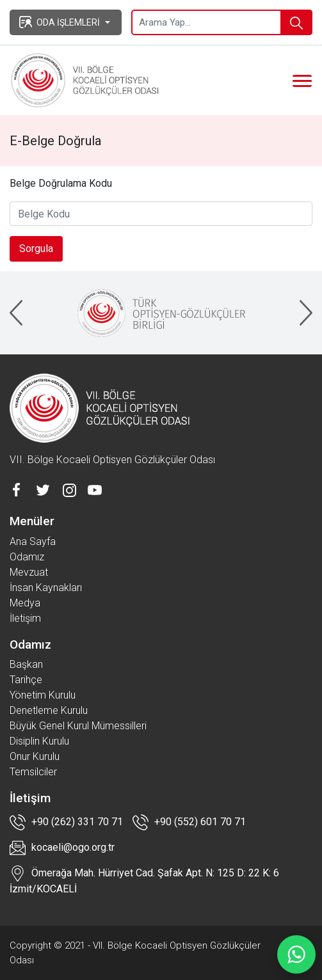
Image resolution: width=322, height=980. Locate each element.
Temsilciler (33, 772)
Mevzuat (29, 572)
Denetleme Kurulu (49, 710)
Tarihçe (26, 680)
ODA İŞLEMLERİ (60, 22)
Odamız (27, 557)
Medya (25, 603)
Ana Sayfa (33, 541)
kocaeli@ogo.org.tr (62, 848)
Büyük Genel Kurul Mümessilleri (78, 726)
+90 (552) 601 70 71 (189, 822)
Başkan (26, 664)
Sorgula (36, 249)
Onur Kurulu (35, 756)
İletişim (25, 618)
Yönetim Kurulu (43, 695)
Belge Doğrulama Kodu (61, 183)
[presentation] (16, 313)
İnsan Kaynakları (46, 588)
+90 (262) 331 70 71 (66, 822)
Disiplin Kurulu (39, 741)
